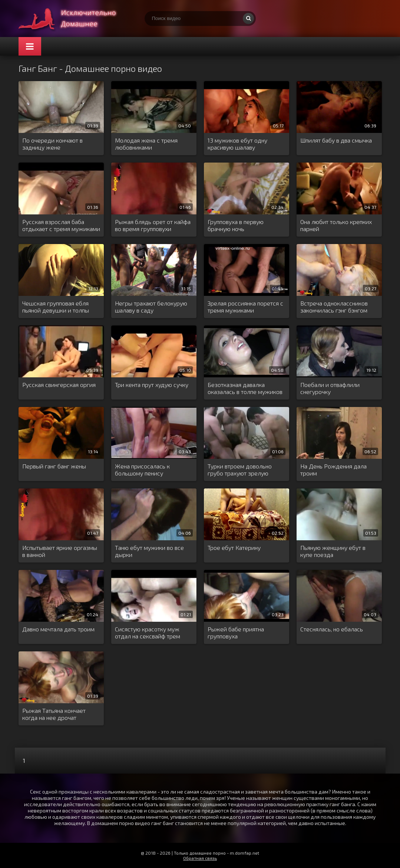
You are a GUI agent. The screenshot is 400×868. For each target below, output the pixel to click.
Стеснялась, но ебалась (332, 629)
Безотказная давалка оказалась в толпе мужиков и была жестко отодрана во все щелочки (245, 388)
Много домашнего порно (74, 19)
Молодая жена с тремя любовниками (146, 144)
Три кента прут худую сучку (152, 385)
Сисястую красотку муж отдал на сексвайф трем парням (148, 633)
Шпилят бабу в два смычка (336, 140)
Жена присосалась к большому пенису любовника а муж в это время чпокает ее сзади (147, 470)
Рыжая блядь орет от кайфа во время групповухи (153, 225)
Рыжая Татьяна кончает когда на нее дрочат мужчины (54, 714)
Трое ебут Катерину (234, 547)
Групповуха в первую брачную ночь (236, 225)
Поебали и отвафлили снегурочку (330, 388)
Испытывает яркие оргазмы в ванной (60, 551)
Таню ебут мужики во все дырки (149, 551)
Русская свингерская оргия (59, 385)
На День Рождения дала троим (333, 470)
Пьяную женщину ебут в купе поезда (333, 551)
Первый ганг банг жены (54, 466)
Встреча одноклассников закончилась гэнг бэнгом (334, 307)
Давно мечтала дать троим (58, 629)
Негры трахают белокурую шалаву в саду (151, 307)
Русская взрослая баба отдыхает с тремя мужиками (61, 225)
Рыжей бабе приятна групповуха (236, 632)
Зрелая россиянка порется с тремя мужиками (245, 307)
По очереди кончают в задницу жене (52, 144)
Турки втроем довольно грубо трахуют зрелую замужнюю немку (240, 470)
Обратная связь (200, 858)
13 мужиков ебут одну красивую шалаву (237, 144)
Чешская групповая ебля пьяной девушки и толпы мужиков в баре (56, 307)
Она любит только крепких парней (336, 225)
